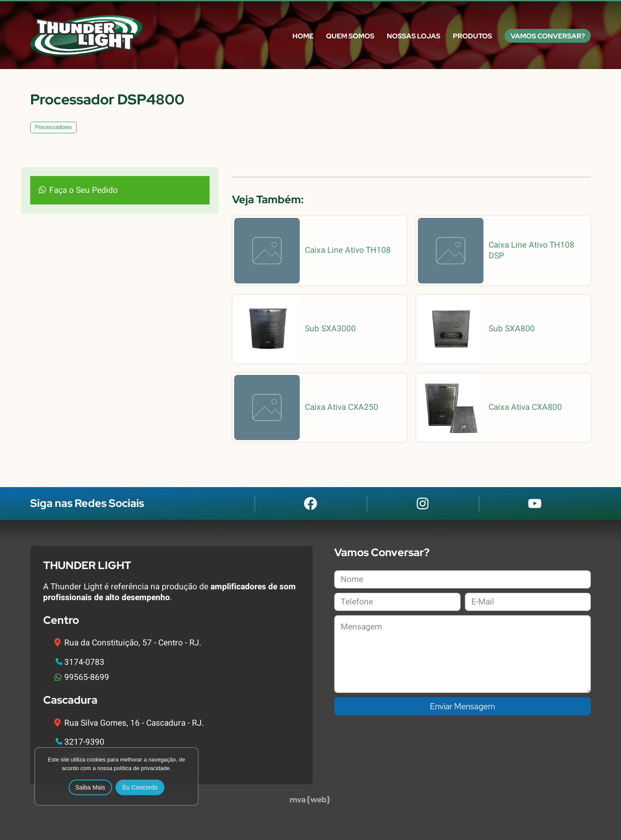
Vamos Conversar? (548, 36)
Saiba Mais (90, 787)
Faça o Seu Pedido (83, 190)
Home (303, 36)
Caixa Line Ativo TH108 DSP (532, 251)
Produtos (472, 36)
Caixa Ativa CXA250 (342, 407)
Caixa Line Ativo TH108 (348, 250)
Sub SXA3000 (330, 329)
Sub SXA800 (512, 329)
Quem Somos (350, 36)
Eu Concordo (140, 787)
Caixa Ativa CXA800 (525, 407)
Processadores (53, 127)
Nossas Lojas (414, 36)
